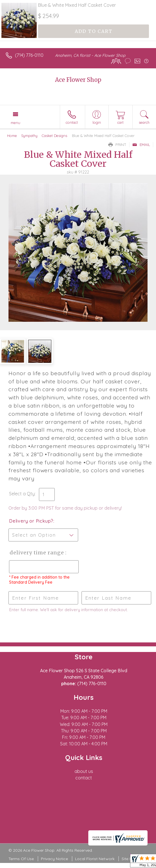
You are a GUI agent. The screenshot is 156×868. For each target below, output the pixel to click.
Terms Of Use (21, 859)
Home (12, 136)
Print (117, 145)
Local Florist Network (95, 859)
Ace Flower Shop (78, 80)
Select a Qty (22, 494)
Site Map (130, 859)
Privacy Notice (54, 859)
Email (141, 145)
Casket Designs (54, 136)
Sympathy (29, 136)
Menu (16, 123)
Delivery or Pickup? (31, 521)
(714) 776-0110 (29, 55)
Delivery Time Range (37, 553)
